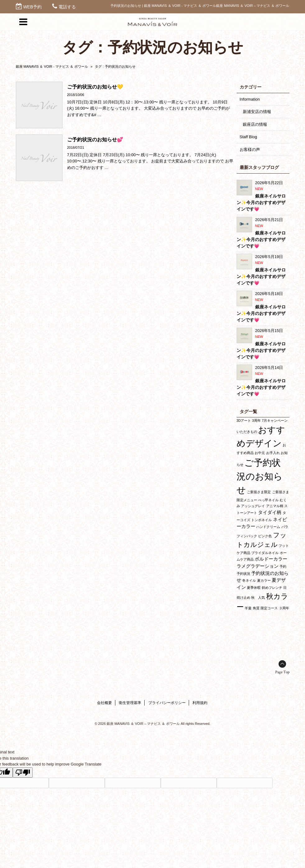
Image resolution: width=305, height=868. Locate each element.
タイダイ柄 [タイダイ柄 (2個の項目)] (270, 512)
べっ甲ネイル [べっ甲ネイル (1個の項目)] (268, 500)
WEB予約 (32, 7)
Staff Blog (248, 137)
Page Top (282, 672)
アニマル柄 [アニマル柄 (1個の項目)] (275, 506)
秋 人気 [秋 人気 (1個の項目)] (258, 598)
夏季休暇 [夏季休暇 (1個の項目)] (254, 588)
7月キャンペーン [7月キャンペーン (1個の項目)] (275, 420)
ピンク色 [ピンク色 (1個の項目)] (265, 536)
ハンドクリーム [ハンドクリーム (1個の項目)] (268, 527)
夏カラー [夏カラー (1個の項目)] (264, 580)
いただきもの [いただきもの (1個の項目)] (247, 432)
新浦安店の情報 (257, 112)
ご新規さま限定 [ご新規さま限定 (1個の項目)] (259, 492)
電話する (67, 7)
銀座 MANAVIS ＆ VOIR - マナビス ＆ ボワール (52, 66)
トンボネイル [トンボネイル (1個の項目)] (261, 520)
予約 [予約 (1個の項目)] (283, 566)
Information (250, 99)
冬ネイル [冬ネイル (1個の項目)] (249, 580)
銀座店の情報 (255, 124)
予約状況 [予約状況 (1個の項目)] (243, 574)
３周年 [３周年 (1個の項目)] (284, 608)
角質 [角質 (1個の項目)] (256, 608)
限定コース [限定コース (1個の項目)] (269, 608)
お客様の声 (250, 150)
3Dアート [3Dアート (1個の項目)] (244, 420)
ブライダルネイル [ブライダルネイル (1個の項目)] (265, 553)
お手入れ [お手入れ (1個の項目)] (273, 453)
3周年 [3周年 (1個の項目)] (256, 420)
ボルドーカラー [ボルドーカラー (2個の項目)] (271, 559)
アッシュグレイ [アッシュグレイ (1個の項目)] (253, 506)
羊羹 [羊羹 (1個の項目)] (248, 608)
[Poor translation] (23, 773)
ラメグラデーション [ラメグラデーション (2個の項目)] (258, 566)
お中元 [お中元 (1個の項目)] (260, 453)
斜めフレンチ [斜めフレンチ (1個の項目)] (272, 588)
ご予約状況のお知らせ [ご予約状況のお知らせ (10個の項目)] (260, 476)
